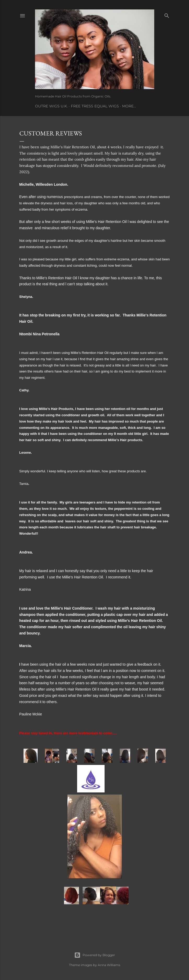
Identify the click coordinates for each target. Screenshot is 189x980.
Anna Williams (109, 965)
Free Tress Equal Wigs (95, 106)
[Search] (167, 15)
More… (129, 106)
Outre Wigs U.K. (51, 106)
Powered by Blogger (95, 955)
